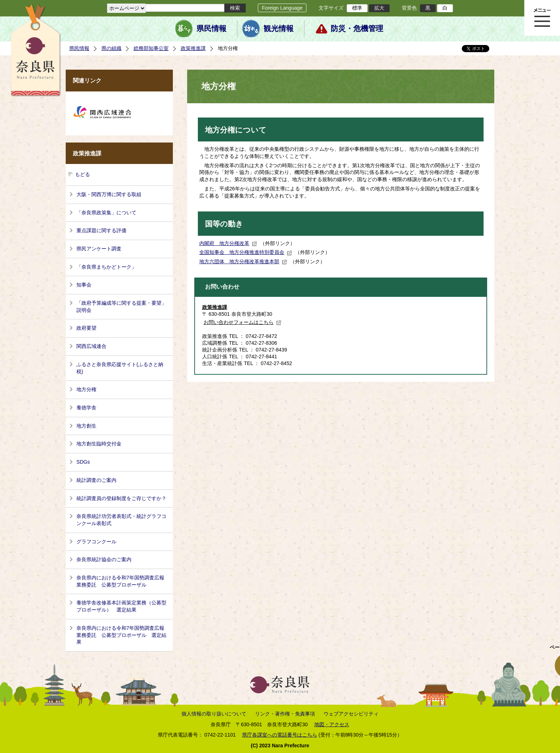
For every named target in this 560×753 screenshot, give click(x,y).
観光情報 (279, 29)
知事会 (84, 285)
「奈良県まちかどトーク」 (106, 267)
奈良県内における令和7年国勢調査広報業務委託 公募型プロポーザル (120, 581)
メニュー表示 (542, 18)
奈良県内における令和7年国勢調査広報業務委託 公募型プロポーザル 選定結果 (121, 635)
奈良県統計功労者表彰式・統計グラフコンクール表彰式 (121, 520)
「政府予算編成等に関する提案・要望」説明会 (121, 306)
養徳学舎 (86, 408)
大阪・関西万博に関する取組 (109, 194)
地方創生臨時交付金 (99, 444)
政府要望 (86, 328)
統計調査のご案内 (96, 480)
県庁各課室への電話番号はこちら (280, 735)
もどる (82, 174)
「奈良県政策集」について (106, 213)
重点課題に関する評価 (101, 230)
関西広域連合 (91, 346)
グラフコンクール (96, 542)
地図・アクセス (332, 724)
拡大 (379, 8)
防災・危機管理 (357, 29)
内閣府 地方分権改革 (228, 243)
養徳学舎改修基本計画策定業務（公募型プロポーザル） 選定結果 (121, 606)
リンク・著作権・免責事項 (285, 714)
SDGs (83, 462)
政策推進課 (193, 48)
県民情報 (211, 29)
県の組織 (111, 48)
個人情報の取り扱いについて (214, 714)
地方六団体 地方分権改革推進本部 (243, 261)
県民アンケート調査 (99, 249)
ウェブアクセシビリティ (351, 714)
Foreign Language (282, 8)
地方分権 (86, 389)
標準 (357, 8)
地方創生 (86, 426)
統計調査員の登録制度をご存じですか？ (121, 498)
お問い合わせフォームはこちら (242, 322)
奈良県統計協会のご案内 (104, 559)
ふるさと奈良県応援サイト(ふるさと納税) (120, 368)
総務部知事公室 (151, 48)
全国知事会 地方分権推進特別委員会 (246, 252)
